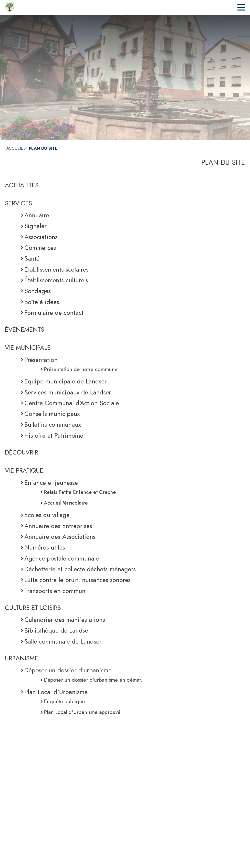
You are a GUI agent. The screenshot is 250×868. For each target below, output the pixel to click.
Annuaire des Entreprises (58, 526)
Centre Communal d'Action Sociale (72, 403)
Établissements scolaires (57, 269)
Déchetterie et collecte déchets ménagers (80, 569)
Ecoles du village (47, 515)
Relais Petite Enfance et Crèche (80, 492)
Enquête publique (64, 701)
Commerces (40, 248)
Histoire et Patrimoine (54, 435)
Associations (41, 237)
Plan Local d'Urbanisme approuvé (82, 712)
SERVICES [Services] (18, 203)
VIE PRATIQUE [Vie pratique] (24, 470)
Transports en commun (55, 591)
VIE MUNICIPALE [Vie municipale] (28, 348)
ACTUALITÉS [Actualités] (22, 185)
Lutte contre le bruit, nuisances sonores (78, 580)
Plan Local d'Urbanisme (56, 692)
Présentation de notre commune (81, 369)
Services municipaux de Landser (68, 392)
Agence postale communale (62, 558)
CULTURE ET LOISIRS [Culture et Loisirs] (33, 608)
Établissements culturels (56, 280)
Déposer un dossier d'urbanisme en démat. (93, 680)
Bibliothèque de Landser (57, 630)
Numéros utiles (45, 547)
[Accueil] (10, 7)
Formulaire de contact (54, 313)
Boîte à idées (42, 302)
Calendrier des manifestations (65, 620)
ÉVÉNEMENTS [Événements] (25, 329)
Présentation (41, 360)
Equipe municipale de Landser (66, 381)
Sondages (38, 291)
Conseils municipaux (52, 414)
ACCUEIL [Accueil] (15, 148)
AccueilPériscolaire (66, 503)
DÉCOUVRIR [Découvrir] (21, 452)
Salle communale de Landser (63, 641)
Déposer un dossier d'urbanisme (68, 670)
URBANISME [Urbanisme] (21, 658)
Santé (32, 258)
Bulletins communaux (53, 424)
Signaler (36, 226)
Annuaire (37, 215)
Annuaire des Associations (60, 537)
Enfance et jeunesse (51, 483)
